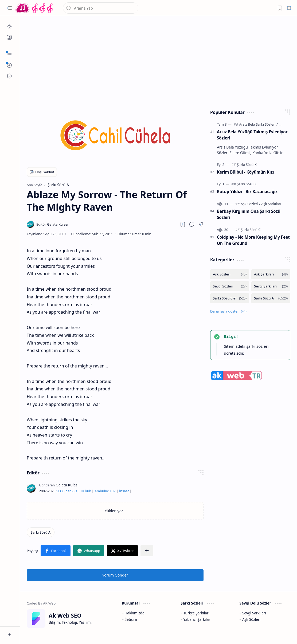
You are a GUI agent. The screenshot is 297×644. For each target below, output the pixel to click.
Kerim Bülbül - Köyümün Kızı (245, 172)
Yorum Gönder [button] (115, 575)
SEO (60, 491)
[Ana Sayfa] (9, 27)
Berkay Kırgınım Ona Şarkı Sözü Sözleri (249, 214)
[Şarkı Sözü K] (247, 165)
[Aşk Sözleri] (251, 204)
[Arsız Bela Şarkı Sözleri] (258, 124)
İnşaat (124, 491)
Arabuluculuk (105, 491)
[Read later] (183, 224)
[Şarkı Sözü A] (41, 532)
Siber (67, 491)
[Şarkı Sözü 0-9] (230, 298)
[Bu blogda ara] (101, 8)
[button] (9, 8)
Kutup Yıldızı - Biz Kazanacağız (247, 191)
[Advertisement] (159, 61)
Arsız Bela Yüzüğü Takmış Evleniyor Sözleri (252, 135)
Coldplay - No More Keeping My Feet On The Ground (253, 240)
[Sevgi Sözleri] (230, 286)
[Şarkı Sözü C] (251, 230)
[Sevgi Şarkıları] (271, 286)
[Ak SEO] (9, 37)
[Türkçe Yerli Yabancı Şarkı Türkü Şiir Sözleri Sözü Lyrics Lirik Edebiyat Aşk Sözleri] (35, 8)
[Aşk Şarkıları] (271, 204)
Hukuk (86, 491)
